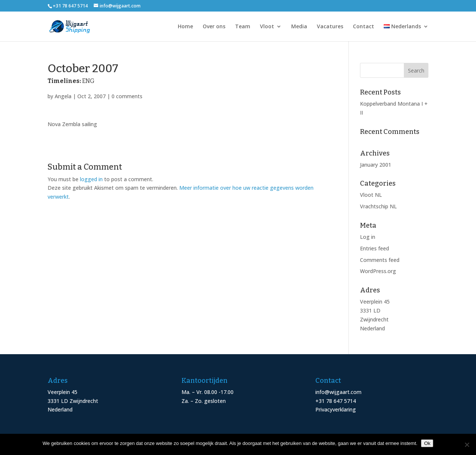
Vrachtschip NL (378, 206)
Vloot (267, 27)
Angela (63, 96)
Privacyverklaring (336, 409)
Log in (368, 237)
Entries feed (374, 248)
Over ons (214, 27)
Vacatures (330, 27)
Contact (364, 27)
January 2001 (376, 165)
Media (299, 27)
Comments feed (380, 260)
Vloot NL (371, 195)
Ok (427, 443)
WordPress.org (378, 271)
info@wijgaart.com (338, 392)
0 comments (127, 96)
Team (243, 27)
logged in (91, 179)
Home (185, 27)
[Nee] (467, 445)
